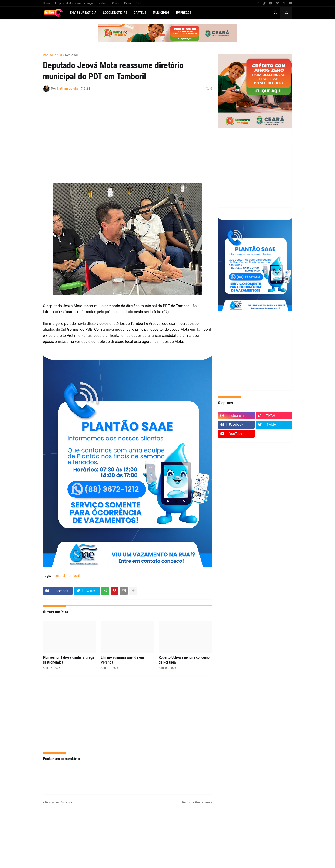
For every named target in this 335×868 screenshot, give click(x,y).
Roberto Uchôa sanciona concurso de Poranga (184, 660)
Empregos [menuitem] (184, 13)
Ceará (116, 3)
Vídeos (103, 3)
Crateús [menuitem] (140, 13)
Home (47, 3)
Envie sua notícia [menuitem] (83, 13)
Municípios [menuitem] (161, 13)
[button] (275, 13)
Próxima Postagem (196, 802)
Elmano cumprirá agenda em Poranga (122, 660)
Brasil (139, 3)
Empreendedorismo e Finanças (75, 3)
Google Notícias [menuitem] (115, 13)
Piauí (127, 3)
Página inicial (52, 55)
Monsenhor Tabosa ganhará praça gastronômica (68, 660)
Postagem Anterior (59, 802)
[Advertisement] (123, 134)
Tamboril (73, 576)
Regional (71, 55)
